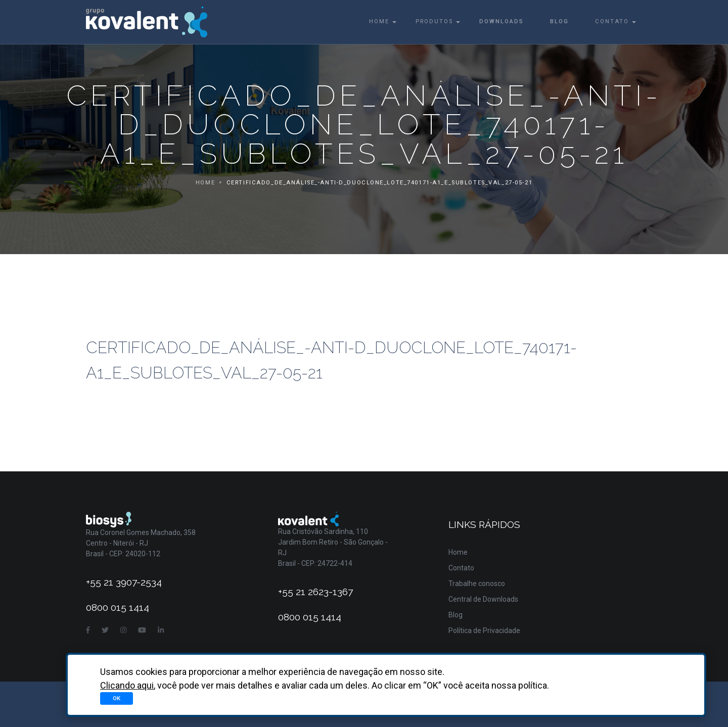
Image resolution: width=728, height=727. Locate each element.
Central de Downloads (483, 599)
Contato (612, 21)
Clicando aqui (127, 685)
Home (379, 21)
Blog (559, 21)
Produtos (434, 21)
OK (117, 698)
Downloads (502, 21)
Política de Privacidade (484, 631)
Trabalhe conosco (477, 584)
